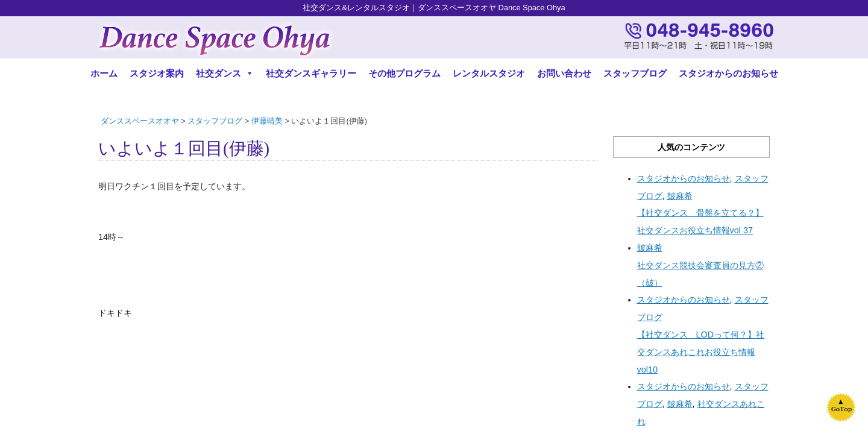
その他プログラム (404, 73)
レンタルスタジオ (489, 73)
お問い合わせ (564, 73)
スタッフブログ (635, 73)
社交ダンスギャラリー (311, 73)
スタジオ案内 (157, 73)
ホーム (104, 73)
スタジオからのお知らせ (728, 73)
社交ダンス (225, 73)
